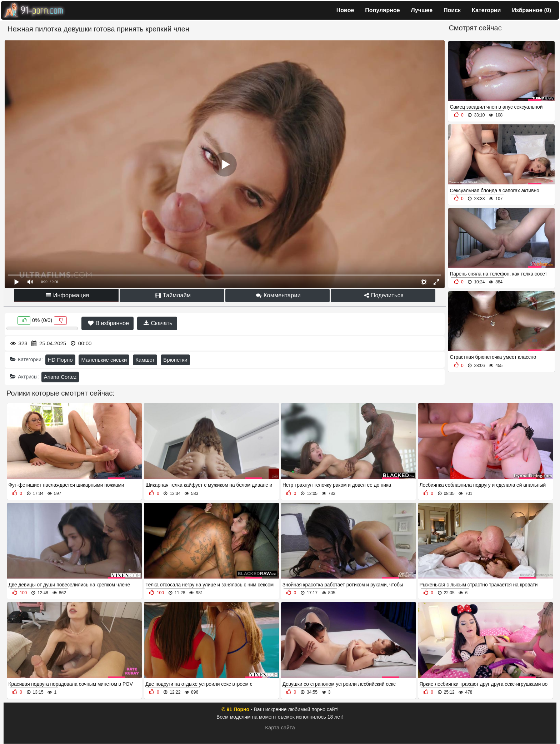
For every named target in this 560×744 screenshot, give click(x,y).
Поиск (452, 10)
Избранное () (531, 10)
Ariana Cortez (60, 377)
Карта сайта (280, 727)
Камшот (145, 360)
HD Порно (60, 360)
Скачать (158, 323)
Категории (486, 10)
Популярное (382, 10)
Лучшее (422, 10)
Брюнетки (175, 360)
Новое (345, 10)
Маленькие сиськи (104, 360)
